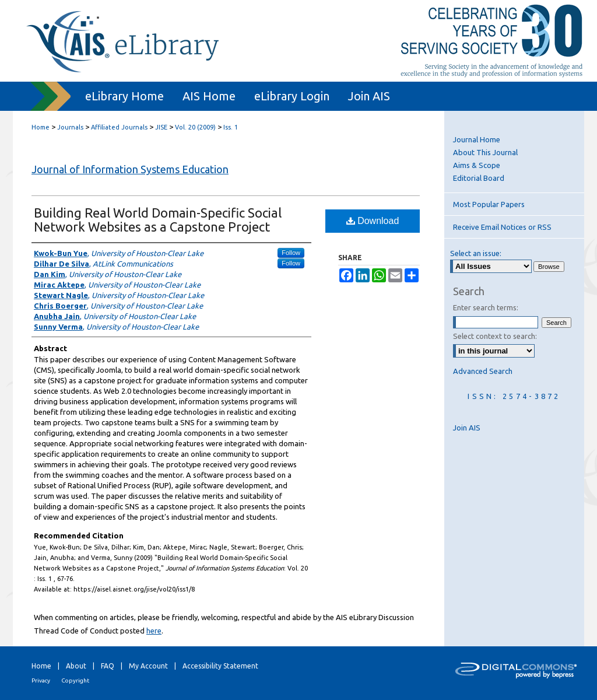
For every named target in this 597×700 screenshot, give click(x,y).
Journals (70, 127)
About (76, 666)
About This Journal (485, 152)
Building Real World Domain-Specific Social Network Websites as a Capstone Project (158, 220)
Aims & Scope (477, 165)
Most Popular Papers (489, 204)
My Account (148, 666)
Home (41, 127)
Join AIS (467, 428)
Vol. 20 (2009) (195, 127)
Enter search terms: (486, 307)
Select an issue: (476, 253)
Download (373, 221)
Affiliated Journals (119, 127)
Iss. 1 (231, 127)
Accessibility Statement (220, 666)
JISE (161, 127)
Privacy (41, 680)
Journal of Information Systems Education (130, 169)
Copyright (75, 680)
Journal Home (477, 139)
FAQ (108, 666)
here (154, 631)
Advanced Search (483, 371)
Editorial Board (479, 178)
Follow (291, 253)
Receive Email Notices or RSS (502, 227)
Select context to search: (495, 336)
